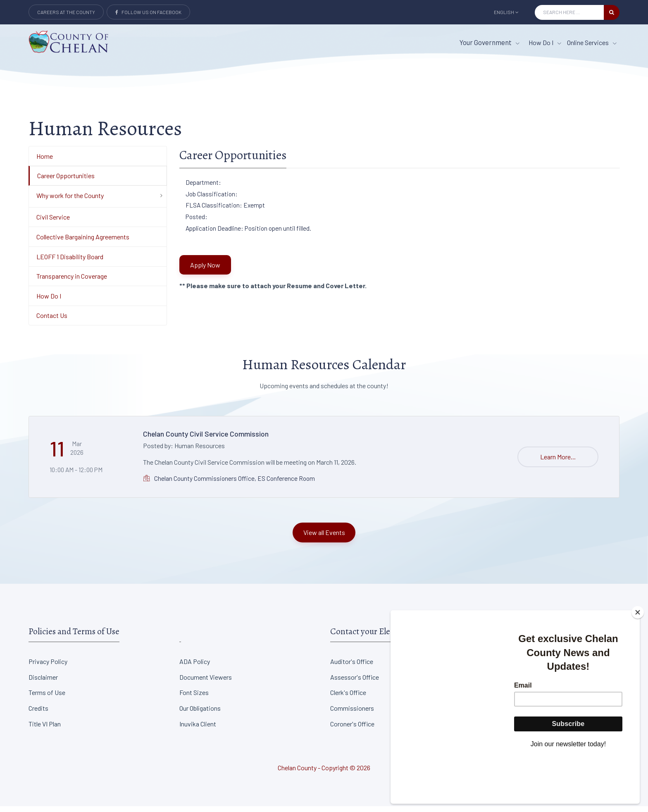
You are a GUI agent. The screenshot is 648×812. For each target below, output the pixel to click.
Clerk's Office (348, 699)
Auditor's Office (352, 667)
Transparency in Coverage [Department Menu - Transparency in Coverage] (72, 282)
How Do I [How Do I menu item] (545, 42)
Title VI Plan (45, 730)
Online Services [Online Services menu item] (592, 42)
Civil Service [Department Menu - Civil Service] (53, 223)
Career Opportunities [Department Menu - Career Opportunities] (66, 181)
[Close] (638, 658)
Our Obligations (200, 714)
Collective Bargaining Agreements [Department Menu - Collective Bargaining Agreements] (83, 242)
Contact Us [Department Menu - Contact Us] (52, 321)
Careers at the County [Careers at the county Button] (66, 12)
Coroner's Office (352, 730)
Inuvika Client (198, 730)
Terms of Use (47, 699)
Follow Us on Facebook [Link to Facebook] (148, 12)
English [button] (506, 12)
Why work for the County (70, 201)
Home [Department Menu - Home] (45, 162)
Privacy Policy (48, 667)
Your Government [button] (490, 42)
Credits (38, 714)
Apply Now (205, 271)
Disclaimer (43, 683)
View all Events (324, 538)
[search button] (612, 12)
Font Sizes (194, 699)
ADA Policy (195, 667)
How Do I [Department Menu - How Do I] (49, 302)
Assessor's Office (355, 683)
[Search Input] (569, 12)
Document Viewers (206, 683)
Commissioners (352, 714)
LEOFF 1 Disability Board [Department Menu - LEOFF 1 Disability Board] (70, 262)
